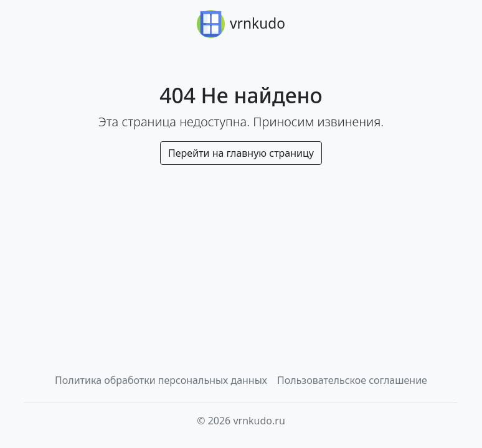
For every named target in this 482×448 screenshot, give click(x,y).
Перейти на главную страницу (241, 153)
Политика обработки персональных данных (161, 380)
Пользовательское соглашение (352, 380)
